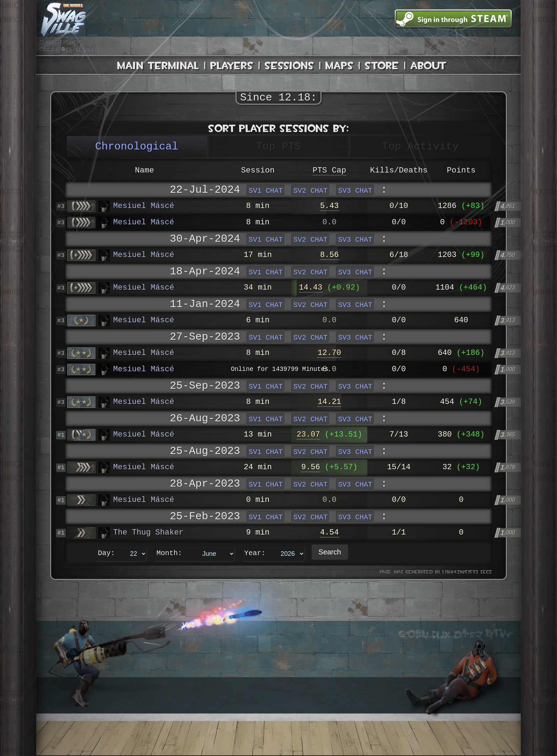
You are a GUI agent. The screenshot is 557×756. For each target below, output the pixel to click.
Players (232, 65)
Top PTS (278, 146)
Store (382, 65)
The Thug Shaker (141, 533)
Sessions (289, 65)
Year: (255, 554)
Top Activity (420, 146)
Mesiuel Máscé (136, 206)
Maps (339, 65)
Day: (107, 554)
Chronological (137, 146)
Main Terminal (158, 65)
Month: (169, 554)
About (428, 65)
